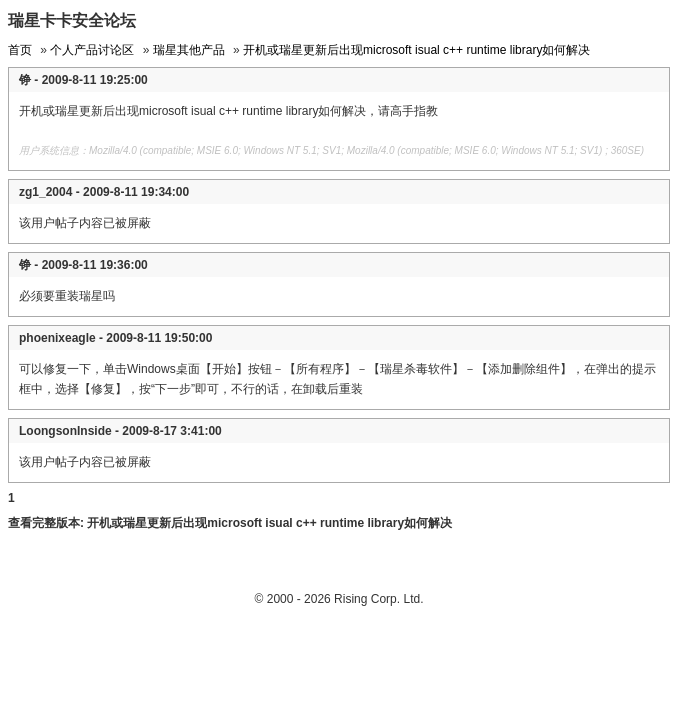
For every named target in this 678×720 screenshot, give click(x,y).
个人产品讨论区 (92, 50)
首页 (20, 50)
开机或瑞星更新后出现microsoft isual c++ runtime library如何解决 (416, 50)
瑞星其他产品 (189, 50)
